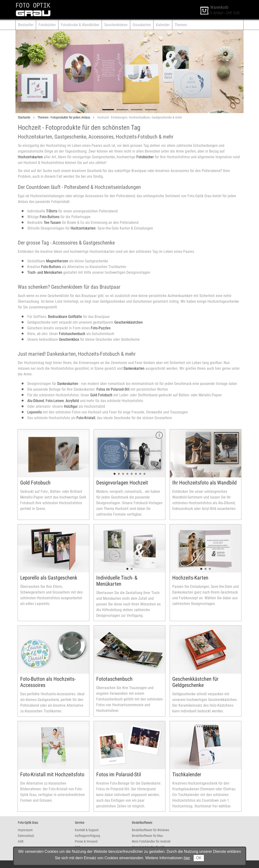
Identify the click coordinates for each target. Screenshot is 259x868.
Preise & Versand (86, 841)
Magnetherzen (57, 261)
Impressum (25, 830)
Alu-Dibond (36, 401)
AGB (21, 841)
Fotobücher (47, 25)
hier (187, 858)
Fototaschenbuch (72, 334)
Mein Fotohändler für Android (151, 841)
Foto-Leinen (55, 401)
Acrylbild (72, 401)
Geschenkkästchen (129, 322)
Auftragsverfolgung (87, 836)
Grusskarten (142, 25)
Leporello (35, 412)
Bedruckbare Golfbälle (65, 317)
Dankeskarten (134, 368)
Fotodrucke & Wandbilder (80, 25)
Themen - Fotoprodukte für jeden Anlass (64, 117)
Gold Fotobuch (101, 395)
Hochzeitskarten (30, 157)
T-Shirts (52, 211)
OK (199, 858)
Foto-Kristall (86, 418)
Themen (181, 25)
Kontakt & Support (87, 830)
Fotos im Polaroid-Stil (113, 389)
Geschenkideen (116, 25)
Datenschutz (26, 836)
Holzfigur (71, 406)
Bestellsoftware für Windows (151, 830)
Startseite (24, 117)
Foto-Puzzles (101, 328)
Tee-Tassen (52, 223)
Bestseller (26, 25)
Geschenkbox (69, 339)
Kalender (163, 25)
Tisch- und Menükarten (45, 272)
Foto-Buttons (50, 217)
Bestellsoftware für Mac (147, 836)
